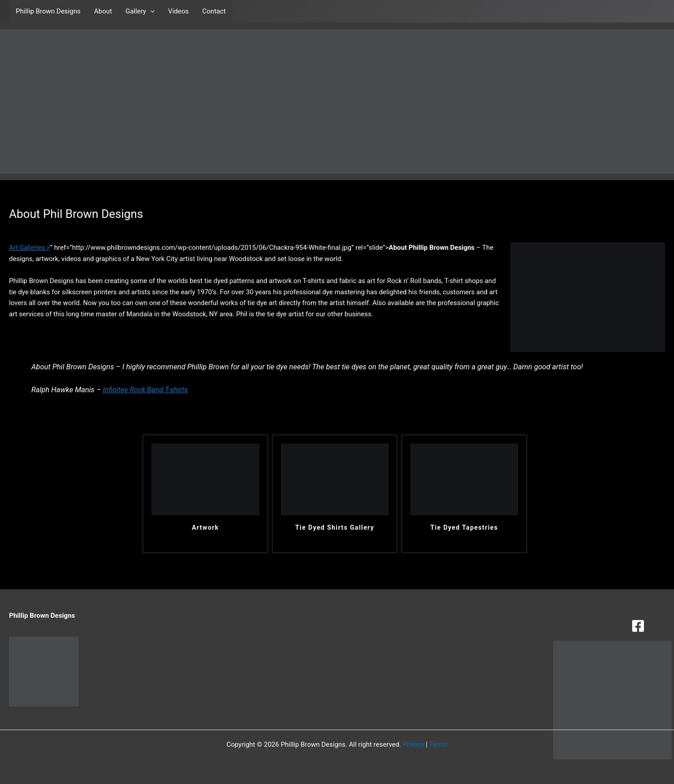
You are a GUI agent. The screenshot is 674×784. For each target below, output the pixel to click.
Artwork (205, 527)
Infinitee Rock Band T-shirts (146, 390)
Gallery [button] (140, 11)
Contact (214, 11)
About (103, 11)
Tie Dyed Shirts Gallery (335, 527)
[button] (150, 11)
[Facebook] (638, 626)
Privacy (413, 744)
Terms (439, 744)
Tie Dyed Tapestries (464, 527)
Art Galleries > (30, 248)
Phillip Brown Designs (48, 11)
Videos (178, 11)
